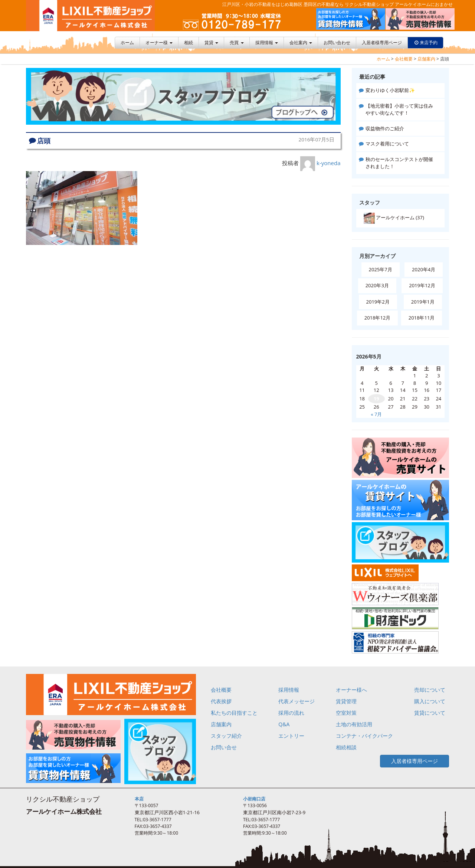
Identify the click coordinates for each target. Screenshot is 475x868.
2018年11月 (422, 318)
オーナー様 (159, 42)
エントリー (291, 736)
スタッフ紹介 (226, 736)
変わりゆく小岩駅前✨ (390, 90)
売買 (237, 42)
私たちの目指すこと (234, 713)
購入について (430, 701)
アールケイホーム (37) (394, 218)
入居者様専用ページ (382, 42)
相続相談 (346, 747)
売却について (430, 690)
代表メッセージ (297, 701)
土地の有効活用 (354, 724)
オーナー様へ (351, 690)
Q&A (284, 724)
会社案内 (301, 42)
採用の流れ (291, 713)
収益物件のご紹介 (385, 128)
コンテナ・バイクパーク (364, 736)
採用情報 (267, 42)
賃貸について (430, 713)
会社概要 (404, 59)
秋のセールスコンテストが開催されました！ (399, 163)
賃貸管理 (346, 701)
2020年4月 (424, 269)
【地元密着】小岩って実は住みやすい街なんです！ (399, 109)
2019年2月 (378, 302)
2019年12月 (422, 285)
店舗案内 (426, 59)
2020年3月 (377, 285)
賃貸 (211, 42)
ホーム (127, 42)
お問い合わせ (337, 42)
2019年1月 (423, 302)
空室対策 (346, 713)
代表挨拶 (221, 701)
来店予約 (429, 42)
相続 (189, 42)
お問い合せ (224, 747)
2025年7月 (381, 269)
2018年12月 (378, 318)
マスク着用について (387, 144)
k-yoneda (328, 163)
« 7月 (376, 414)
